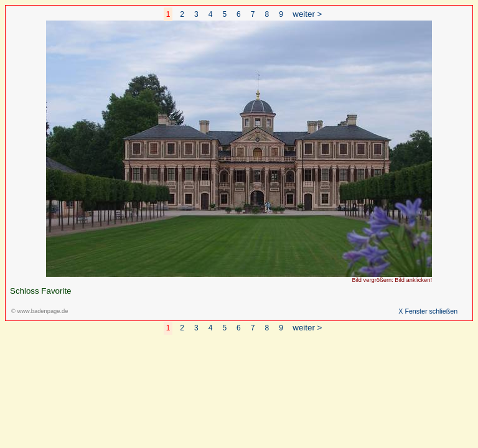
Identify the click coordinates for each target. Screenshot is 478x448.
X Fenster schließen (428, 311)
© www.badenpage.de (40, 311)
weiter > (307, 14)
